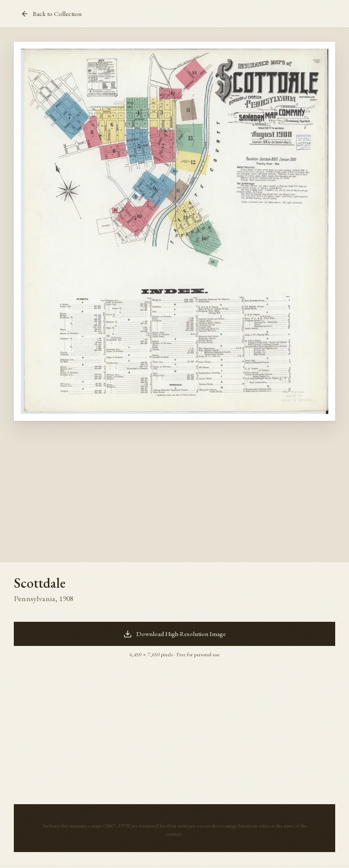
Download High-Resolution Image (174, 634)
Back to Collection (51, 14)
